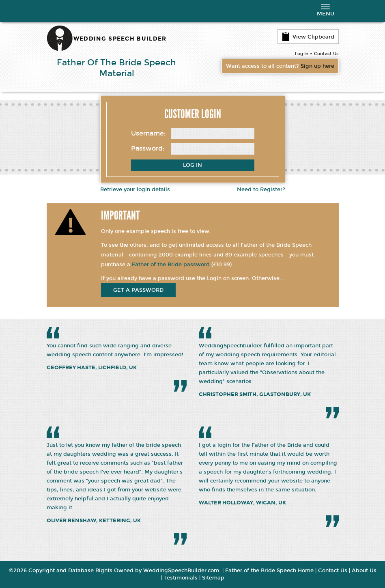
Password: (148, 148)
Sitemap (213, 578)
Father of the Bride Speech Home (269, 571)
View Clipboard (308, 37)
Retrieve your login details (135, 190)
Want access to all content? (280, 66)
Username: (148, 133)
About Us (364, 571)
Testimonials (181, 578)
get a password (138, 290)
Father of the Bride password (171, 265)
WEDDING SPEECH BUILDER (120, 39)
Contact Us (326, 54)
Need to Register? (261, 190)
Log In (302, 54)
